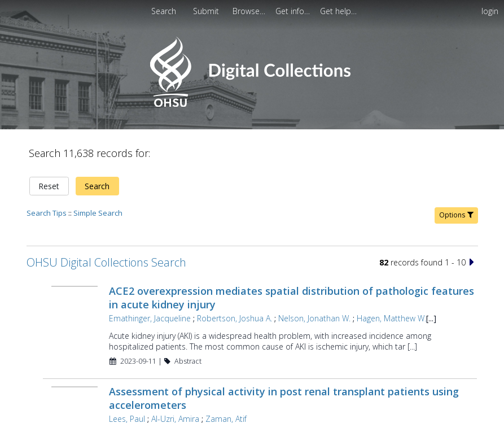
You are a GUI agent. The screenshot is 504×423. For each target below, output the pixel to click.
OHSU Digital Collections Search (106, 262)
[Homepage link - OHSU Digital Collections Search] (252, 104)
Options (456, 215)
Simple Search (98, 213)
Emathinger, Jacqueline (150, 318)
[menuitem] (207, 11)
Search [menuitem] (164, 11)
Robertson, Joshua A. (235, 318)
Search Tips (47, 213)
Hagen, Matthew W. (391, 318)
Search (97, 186)
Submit (207, 11)
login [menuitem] (490, 11)
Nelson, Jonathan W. (314, 318)
